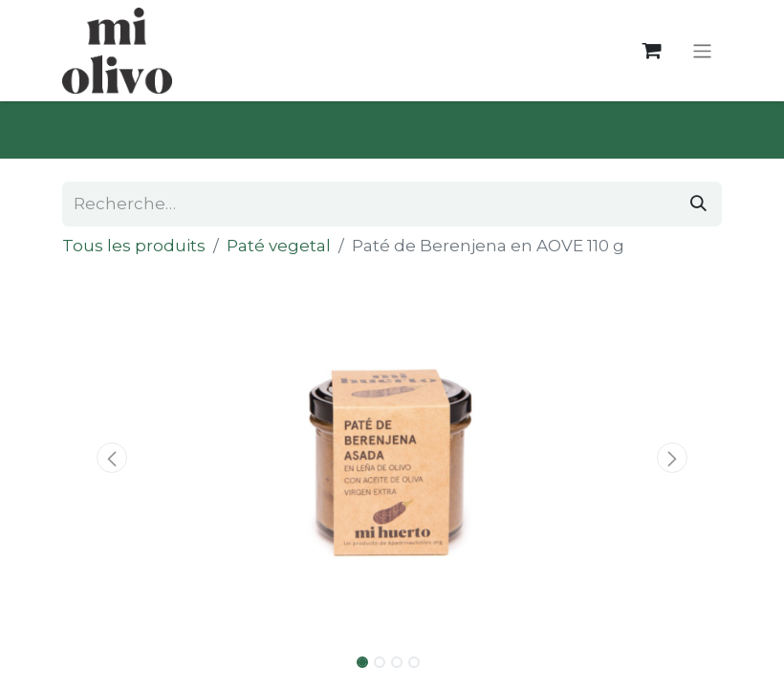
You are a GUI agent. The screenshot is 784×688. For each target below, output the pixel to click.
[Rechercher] (698, 204)
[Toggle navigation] (702, 50)
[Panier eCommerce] (652, 51)
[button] (112, 458)
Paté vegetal (279, 246)
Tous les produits (134, 246)
